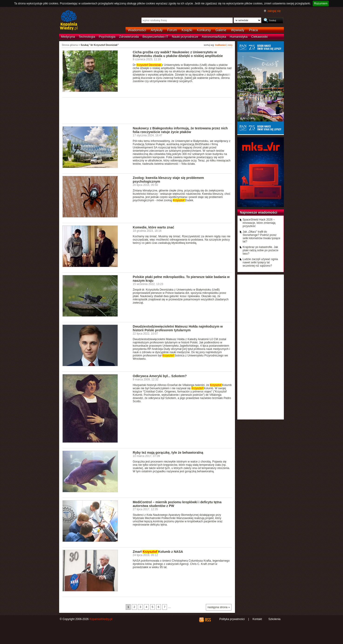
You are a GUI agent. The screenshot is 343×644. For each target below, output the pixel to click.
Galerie (221, 30)
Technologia (87, 37)
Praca (254, 30)
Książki (187, 30)
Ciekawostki (259, 37)
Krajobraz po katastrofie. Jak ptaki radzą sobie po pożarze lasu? (260, 250)
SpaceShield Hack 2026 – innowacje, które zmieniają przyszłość (259, 223)
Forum (172, 30)
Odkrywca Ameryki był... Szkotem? (160, 376)
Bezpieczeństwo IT (155, 37)
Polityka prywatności (232, 619)
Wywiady (238, 30)
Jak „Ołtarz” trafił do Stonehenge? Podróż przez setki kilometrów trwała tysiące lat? (261, 237)
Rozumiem (321, 3)
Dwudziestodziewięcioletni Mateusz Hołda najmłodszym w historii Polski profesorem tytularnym (178, 328)
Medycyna (68, 37)
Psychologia (107, 37)
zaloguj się (274, 11)
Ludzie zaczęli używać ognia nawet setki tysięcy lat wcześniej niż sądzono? (260, 262)
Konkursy (204, 30)
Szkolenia (274, 619)
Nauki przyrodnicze (185, 37)
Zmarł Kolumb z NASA (158, 552)
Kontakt (257, 619)
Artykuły (157, 30)
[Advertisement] (147, 110)
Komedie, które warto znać (153, 227)
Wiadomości (137, 30)
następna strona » (219, 607)
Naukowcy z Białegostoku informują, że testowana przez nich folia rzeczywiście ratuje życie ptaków (180, 130)
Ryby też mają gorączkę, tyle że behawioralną (168, 453)
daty (230, 45)
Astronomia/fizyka (214, 37)
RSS (208, 620)
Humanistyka (239, 37)
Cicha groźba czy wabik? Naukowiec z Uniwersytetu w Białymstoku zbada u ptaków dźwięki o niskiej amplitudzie (178, 54)
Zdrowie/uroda (129, 37)
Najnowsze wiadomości (259, 212)
